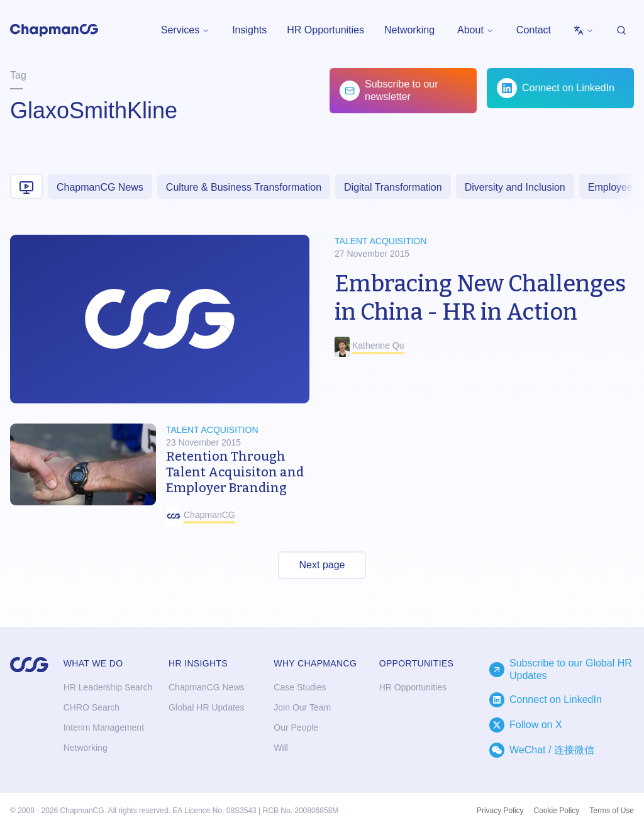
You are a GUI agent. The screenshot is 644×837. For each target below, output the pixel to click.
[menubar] (185, 30)
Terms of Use (612, 811)
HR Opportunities (325, 30)
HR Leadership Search (108, 687)
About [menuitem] (475, 30)
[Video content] (26, 186)
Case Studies (300, 687)
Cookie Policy (557, 811)
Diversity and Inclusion (515, 187)
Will (281, 748)
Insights (249, 30)
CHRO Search (92, 707)
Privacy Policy (500, 811)
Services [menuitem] (185, 30)
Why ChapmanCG (315, 663)
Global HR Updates (207, 707)
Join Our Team (302, 707)
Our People (296, 727)
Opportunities (417, 663)
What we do (93, 663)
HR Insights (198, 663)
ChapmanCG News (100, 187)
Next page (322, 565)
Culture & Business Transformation (244, 187)
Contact (534, 30)
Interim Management (104, 727)
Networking (409, 30)
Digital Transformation (393, 187)
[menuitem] (584, 30)
